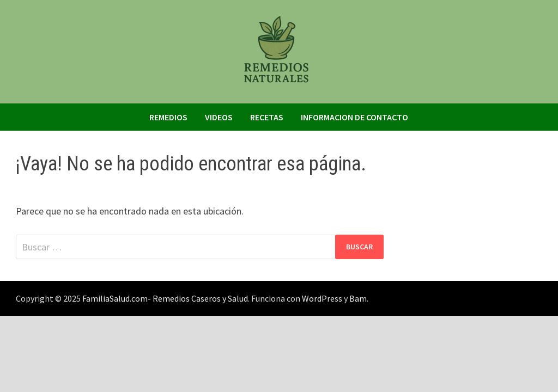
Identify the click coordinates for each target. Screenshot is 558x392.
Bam (358, 298)
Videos (219, 117)
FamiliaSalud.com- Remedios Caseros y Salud (165, 298)
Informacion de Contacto (354, 117)
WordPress (322, 298)
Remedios (168, 117)
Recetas (267, 117)
